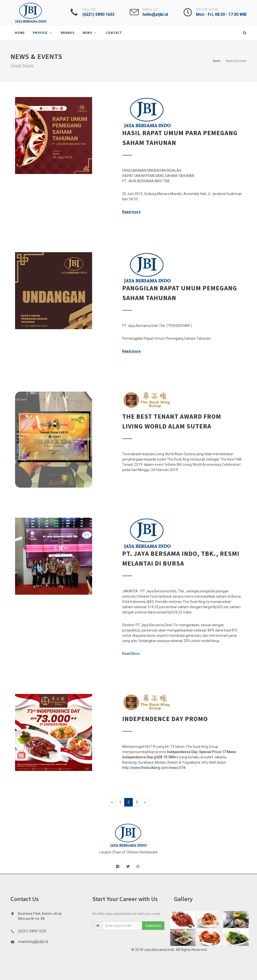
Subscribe (153, 926)
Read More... (132, 654)
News (217, 61)
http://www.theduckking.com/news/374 (154, 768)
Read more (131, 212)
